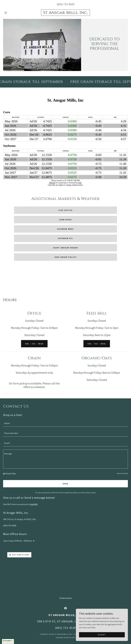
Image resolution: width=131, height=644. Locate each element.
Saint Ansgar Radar (66, 248)
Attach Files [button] (11, 474)
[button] (12, 13)
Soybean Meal (66, 229)
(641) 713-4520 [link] (66, 4)
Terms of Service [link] (86, 493)
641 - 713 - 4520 (34, 344)
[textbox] (65, 423)
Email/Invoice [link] (66, 598)
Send (66, 484)
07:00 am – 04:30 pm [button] (23, 541)
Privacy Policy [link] (73, 493)
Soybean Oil (65, 238)
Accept (102, 635)
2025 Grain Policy (66, 257)
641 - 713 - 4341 (97, 344)
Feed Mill (34, 504)
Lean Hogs (65, 220)
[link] (65, 13)
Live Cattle (66, 210)
